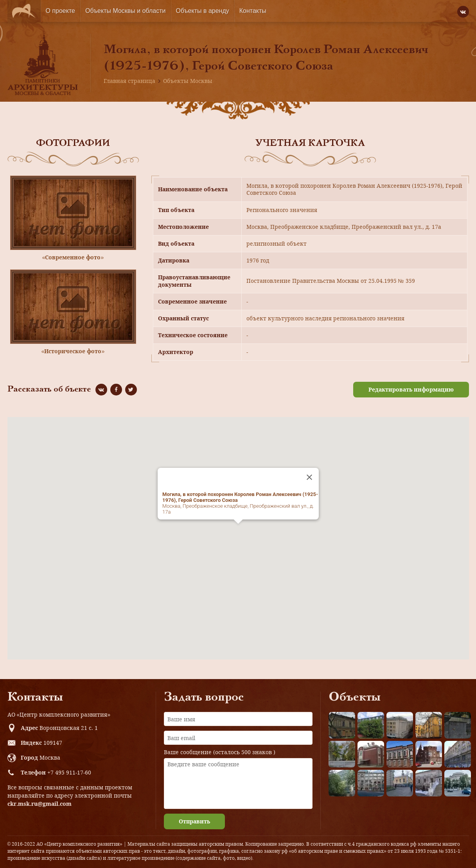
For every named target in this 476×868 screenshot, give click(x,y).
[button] (238, 531)
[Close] (309, 477)
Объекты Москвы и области (126, 11)
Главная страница (129, 81)
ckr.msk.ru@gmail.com (40, 804)
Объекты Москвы (188, 81)
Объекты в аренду (203, 11)
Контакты (253, 11)
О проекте (60, 11)
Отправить (194, 821)
